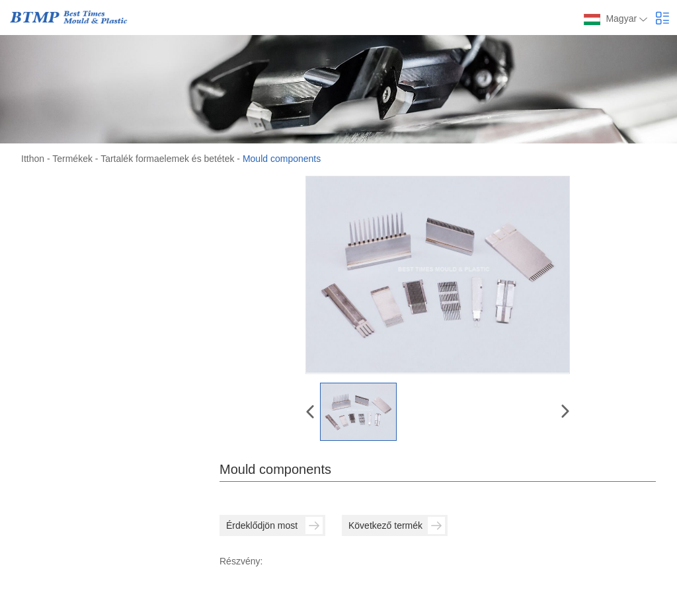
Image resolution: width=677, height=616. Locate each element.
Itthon (33, 159)
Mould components (282, 159)
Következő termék (397, 525)
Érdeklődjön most (274, 525)
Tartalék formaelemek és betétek (167, 159)
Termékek (72, 159)
